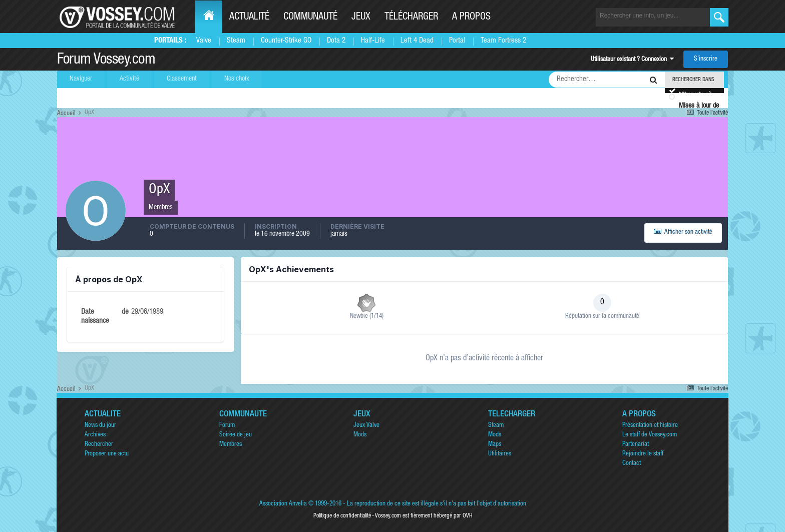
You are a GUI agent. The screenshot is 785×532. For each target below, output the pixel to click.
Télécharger (411, 18)
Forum (227, 426)
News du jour (100, 426)
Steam (236, 41)
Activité (129, 79)
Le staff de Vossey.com (650, 435)
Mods (360, 435)
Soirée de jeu (236, 435)
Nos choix (237, 79)
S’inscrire (706, 59)
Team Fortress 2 (503, 41)
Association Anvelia (283, 504)
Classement (182, 79)
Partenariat (636, 445)
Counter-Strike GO (286, 41)
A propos (471, 18)
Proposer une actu (107, 454)
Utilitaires (500, 454)
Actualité (249, 18)
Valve (204, 41)
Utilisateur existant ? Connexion (632, 60)
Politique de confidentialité (342, 516)
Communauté (310, 18)
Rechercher (99, 445)
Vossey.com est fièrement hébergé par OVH (424, 516)
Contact (632, 464)
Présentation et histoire (650, 426)
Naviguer (81, 79)
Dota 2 (336, 41)
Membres (231, 445)
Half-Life (373, 41)
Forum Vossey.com (106, 61)
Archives (95, 435)
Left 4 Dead (417, 41)
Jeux (361, 18)
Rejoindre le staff (643, 454)
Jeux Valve (366, 426)
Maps (495, 445)
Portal (457, 41)
